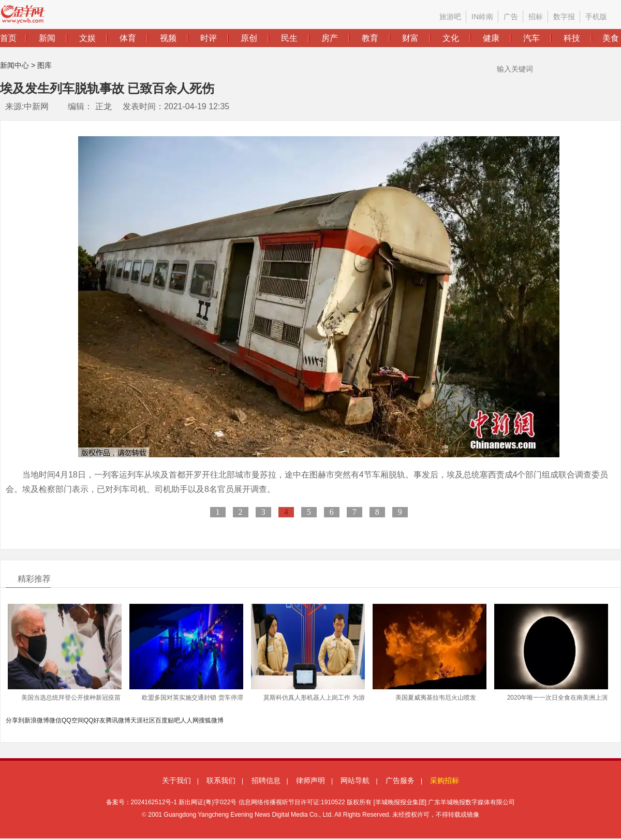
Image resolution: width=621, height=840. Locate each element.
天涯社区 (143, 720)
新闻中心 (14, 65)
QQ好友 (95, 720)
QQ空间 (73, 720)
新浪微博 (37, 720)
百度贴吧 (168, 720)
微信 (55, 720)
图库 (45, 65)
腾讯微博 (118, 720)
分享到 (15, 720)
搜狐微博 (211, 720)
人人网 (189, 720)
